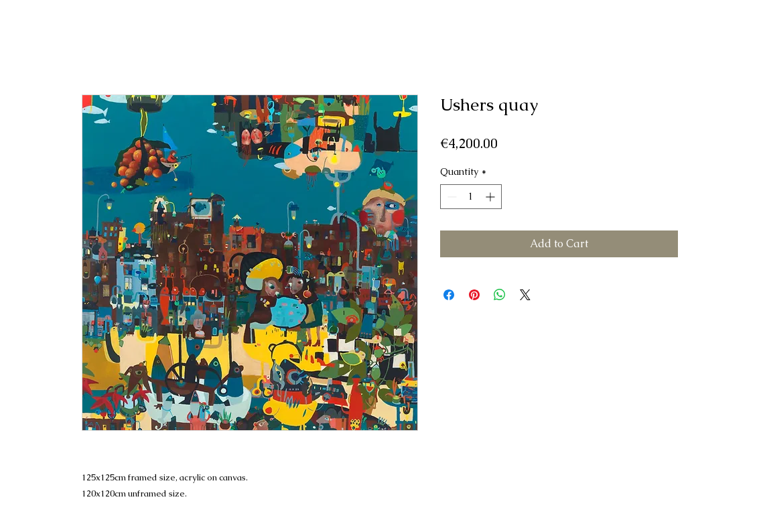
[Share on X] (525, 295)
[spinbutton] (471, 197)
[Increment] (491, 197)
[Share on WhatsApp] (500, 295)
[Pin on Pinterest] (474, 295)
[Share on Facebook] (449, 295)
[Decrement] (451, 197)
